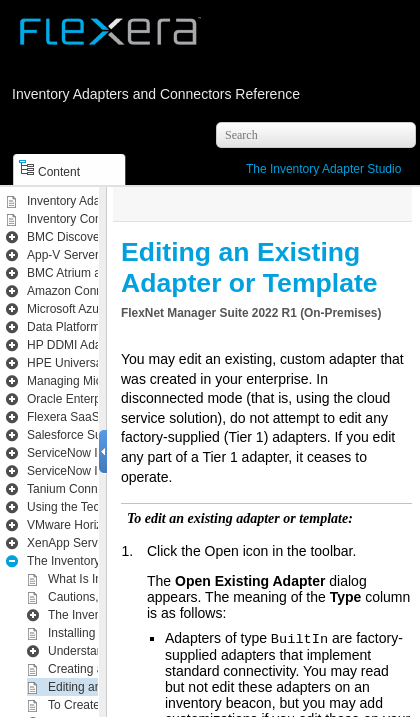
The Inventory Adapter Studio (323, 169)
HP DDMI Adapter (74, 345)
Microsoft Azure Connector (97, 309)
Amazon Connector (78, 291)
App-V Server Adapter (85, 255)
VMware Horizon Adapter (93, 525)
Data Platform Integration (93, 327)
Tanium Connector (75, 489)
